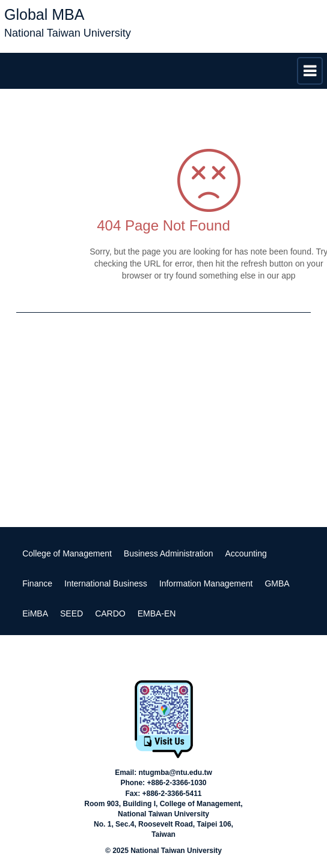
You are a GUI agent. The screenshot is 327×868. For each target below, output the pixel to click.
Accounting (246, 553)
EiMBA (35, 613)
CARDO (110, 613)
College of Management (67, 553)
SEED (72, 613)
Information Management (206, 583)
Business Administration (169, 553)
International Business (106, 583)
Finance (37, 583)
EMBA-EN (157, 613)
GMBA (277, 583)
